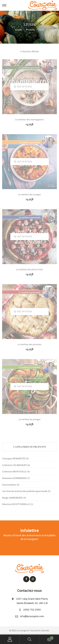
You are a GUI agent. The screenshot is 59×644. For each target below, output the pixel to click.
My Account (10, 639)
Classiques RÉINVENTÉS (14, 458)
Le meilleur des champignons (29, 119)
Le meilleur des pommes (30, 344)
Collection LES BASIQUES (14, 465)
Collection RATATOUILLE (14, 471)
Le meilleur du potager (30, 419)
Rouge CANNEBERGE (12, 498)
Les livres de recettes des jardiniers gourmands (25, 491)
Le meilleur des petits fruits (30, 269)
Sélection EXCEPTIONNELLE (16, 504)
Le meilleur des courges (29, 194)
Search (29, 639)
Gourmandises (9, 485)
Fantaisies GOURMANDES (14, 478)
